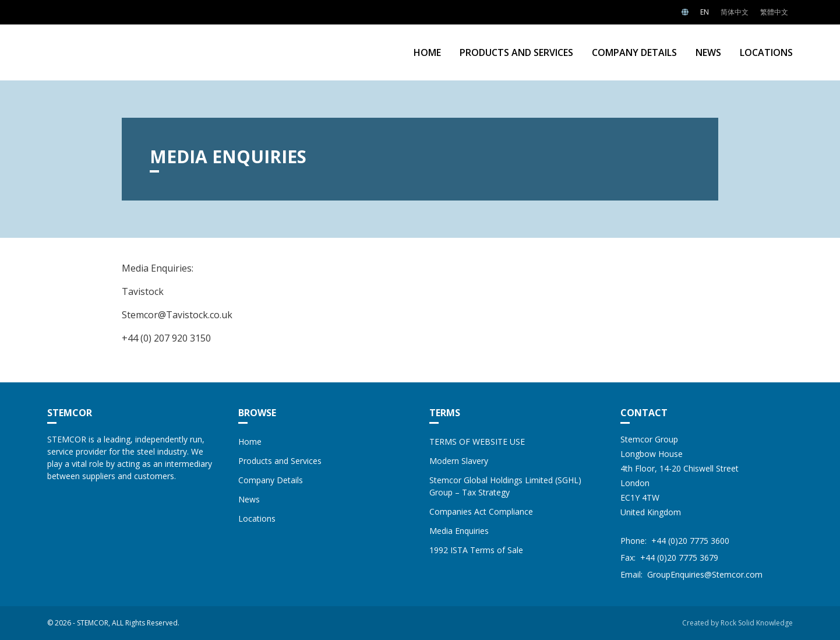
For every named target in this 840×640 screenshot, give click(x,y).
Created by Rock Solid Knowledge (737, 623)
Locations (766, 52)
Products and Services (516, 52)
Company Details (634, 52)
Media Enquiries (459, 531)
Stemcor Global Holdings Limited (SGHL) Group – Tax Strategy (505, 486)
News (708, 52)
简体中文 (735, 12)
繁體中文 (774, 12)
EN (705, 12)
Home (427, 52)
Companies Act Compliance (481, 511)
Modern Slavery (459, 461)
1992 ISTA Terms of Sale (476, 550)
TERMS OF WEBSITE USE (477, 442)
